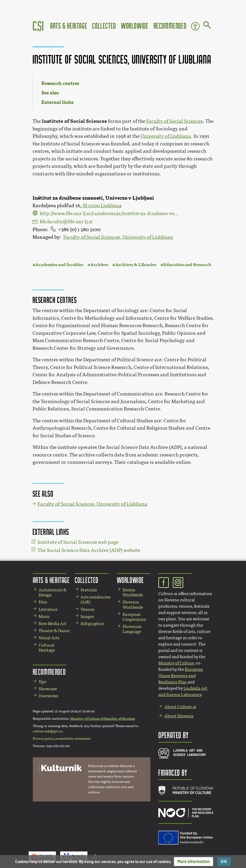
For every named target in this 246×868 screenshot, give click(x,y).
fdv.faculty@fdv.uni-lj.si (66, 222)
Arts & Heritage (69, 26)
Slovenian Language (132, 629)
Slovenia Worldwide (133, 605)
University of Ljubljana (166, 136)
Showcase (48, 689)
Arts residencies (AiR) (96, 600)
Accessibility (195, 26)
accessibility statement (73, 739)
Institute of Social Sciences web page (78, 542)
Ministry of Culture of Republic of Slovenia (103, 719)
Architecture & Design (53, 592)
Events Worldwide (133, 592)
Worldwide (135, 26)
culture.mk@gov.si (48, 731)
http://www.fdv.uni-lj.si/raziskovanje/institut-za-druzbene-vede (110, 214)
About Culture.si (180, 707)
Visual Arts (49, 638)
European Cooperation (134, 617)
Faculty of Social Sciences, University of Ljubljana (118, 237)
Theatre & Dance (54, 631)
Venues (88, 609)
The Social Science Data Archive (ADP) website (89, 550)
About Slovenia (179, 716)
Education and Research (187, 265)
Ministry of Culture (176, 663)
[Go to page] (207, 26)
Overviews (48, 696)
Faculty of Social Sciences (175, 121)
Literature (48, 609)
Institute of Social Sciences (74, 121)
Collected (104, 26)
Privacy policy (43, 739)
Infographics (92, 624)
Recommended (170, 26)
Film (43, 602)
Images (87, 616)
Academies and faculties (59, 265)
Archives (99, 265)
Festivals (89, 590)
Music (44, 616)
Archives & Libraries (136, 265)
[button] (193, 862)
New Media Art (53, 624)
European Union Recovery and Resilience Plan (181, 676)
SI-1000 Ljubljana (102, 206)
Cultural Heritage (47, 648)
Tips (42, 682)
